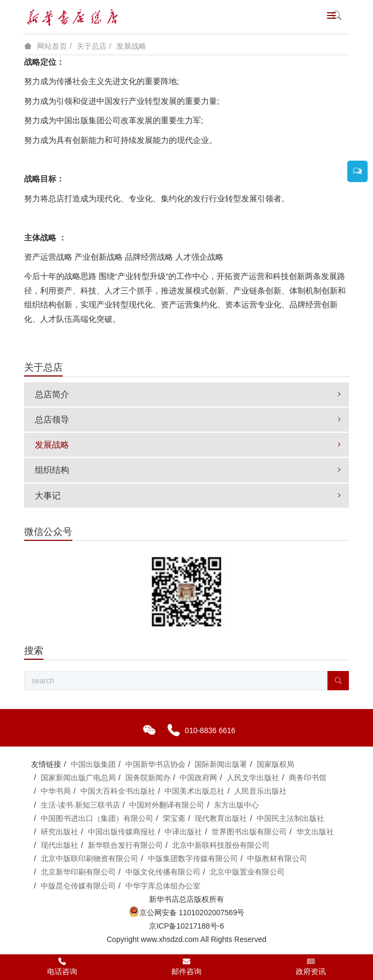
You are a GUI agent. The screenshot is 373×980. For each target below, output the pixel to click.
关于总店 (92, 46)
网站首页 (52, 46)
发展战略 (131, 46)
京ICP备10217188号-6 (186, 926)
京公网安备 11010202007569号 (187, 913)
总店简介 (189, 394)
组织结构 (189, 470)
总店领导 (189, 420)
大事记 (189, 496)
